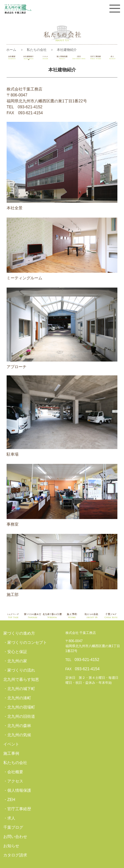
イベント (11, 744)
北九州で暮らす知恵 (21, 679)
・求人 (9, 818)
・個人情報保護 (17, 790)
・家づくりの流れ (19, 670)
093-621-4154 (87, 669)
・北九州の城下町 (19, 689)
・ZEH (9, 800)
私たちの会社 (37, 50)
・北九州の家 (15, 661)
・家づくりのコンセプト (25, 642)
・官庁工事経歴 (17, 809)
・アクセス (13, 781)
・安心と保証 (15, 652)
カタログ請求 (15, 855)
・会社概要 (13, 772)
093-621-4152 (87, 660)
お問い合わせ (15, 837)
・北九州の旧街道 (19, 716)
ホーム (11, 50)
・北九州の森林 (17, 726)
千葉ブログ (13, 827)
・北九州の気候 (17, 735)
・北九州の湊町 (17, 698)
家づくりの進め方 (19, 633)
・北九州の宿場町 (19, 707)
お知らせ (11, 846)
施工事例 (11, 753)
